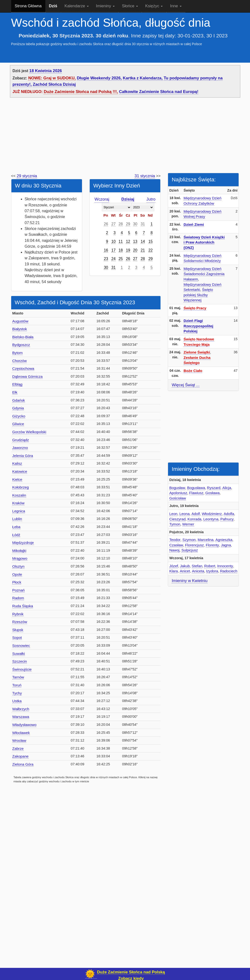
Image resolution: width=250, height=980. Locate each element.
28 (121, 224)
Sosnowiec (21, 646)
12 (128, 241)
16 (106, 250)
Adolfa (229, 514)
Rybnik (18, 614)
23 (106, 259)
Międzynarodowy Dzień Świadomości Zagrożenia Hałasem (204, 274)
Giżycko (19, 416)
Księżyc (154, 6)
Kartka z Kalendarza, (143, 78)
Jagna (226, 545)
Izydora (212, 571)
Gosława (213, 493)
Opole (17, 574)
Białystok (20, 329)
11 (121, 241)
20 (135, 250)
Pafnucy (227, 519)
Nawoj (174, 550)
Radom (18, 598)
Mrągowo (20, 558)
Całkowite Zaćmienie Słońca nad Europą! (159, 92)
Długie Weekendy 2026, (99, 78)
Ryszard (214, 488)
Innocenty (225, 566)
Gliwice (18, 424)
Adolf (196, 514)
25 (121, 259)
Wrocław (19, 740)
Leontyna (211, 519)
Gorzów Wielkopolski (29, 432)
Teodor (175, 540)
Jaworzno (20, 448)
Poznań (19, 590)
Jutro (151, 199)
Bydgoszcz (21, 345)
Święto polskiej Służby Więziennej (198, 295)
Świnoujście (22, 669)
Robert (210, 566)
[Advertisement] (125, 136)
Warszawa (21, 717)
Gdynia (18, 408)
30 (135, 224)
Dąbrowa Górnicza (28, 376)
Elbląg (17, 384)
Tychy (17, 693)
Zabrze (18, 748)
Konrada (194, 519)
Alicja (227, 488)
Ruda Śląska (23, 606)
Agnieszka (224, 540)
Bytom (18, 353)
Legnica (19, 511)
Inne (176, 6)
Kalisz (17, 463)
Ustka (17, 701)
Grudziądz (21, 440)
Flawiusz (196, 493)
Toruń (17, 685)
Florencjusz (194, 545)
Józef (174, 566)
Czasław (176, 545)
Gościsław (178, 498)
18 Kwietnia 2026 (46, 71)
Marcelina (206, 540)
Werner (188, 524)
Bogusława (196, 488)
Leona (185, 514)
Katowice (20, 471)
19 (128, 250)
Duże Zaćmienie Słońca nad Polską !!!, (81, 92)
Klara (173, 571)
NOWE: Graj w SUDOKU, (52, 78)
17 (113, 250)
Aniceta (198, 571)
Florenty (213, 545)
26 (106, 224)
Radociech (229, 571)
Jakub (185, 566)
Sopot (17, 638)
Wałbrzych (21, 709)
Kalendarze (77, 6)
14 (143, 241)
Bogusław (177, 488)
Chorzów (20, 361)
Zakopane (20, 756)
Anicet (185, 571)
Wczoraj (102, 199)
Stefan (197, 566)
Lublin (17, 519)
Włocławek (21, 733)
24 (113, 259)
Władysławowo (24, 725)
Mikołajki (19, 551)
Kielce (17, 479)
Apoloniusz (178, 493)
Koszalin (19, 495)
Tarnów (18, 677)
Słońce (130, 6)
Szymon (189, 540)
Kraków (18, 503)
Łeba (16, 527)
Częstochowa (23, 368)
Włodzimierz (212, 514)
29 (128, 224)
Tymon (175, 524)
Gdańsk (19, 400)
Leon (173, 514)
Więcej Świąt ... (186, 385)
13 (135, 241)
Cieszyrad (177, 519)
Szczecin (20, 661)
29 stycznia (27, 176)
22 (151, 250)
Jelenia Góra (23, 456)
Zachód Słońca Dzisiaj (54, 84)
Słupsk (18, 630)
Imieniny (105, 6)
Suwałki (19, 654)
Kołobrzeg (21, 487)
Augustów (20, 321)
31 (143, 224)
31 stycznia (145, 176)
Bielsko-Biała (23, 337)
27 (113, 224)
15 (151, 241)
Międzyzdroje (23, 543)
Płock (17, 582)
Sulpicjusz (190, 550)
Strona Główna (28, 6)
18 (121, 250)
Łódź (16, 535)
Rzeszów (20, 622)
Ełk (15, 392)
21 (143, 250)
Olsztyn (18, 566)
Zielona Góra (23, 764)
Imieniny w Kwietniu (190, 581)
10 (113, 241)
